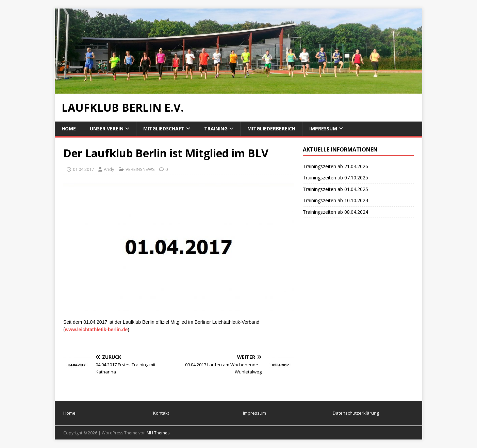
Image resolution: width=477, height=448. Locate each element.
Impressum (323, 129)
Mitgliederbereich (271, 129)
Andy (109, 169)
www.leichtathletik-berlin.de (96, 330)
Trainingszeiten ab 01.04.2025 (335, 189)
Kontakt (161, 413)
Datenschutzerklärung (356, 413)
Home (69, 129)
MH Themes (158, 433)
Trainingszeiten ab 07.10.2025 (335, 178)
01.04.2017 (83, 169)
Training (216, 129)
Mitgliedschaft (164, 129)
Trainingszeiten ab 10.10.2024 (335, 200)
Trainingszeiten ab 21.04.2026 (335, 166)
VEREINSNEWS (140, 169)
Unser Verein (107, 129)
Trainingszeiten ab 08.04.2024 (335, 212)
